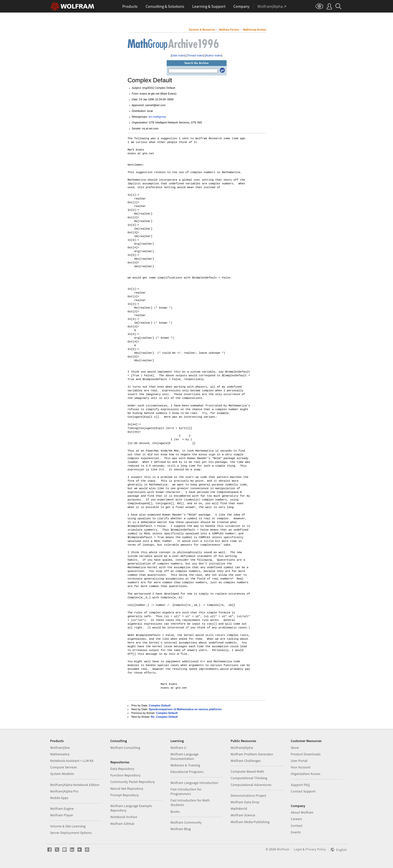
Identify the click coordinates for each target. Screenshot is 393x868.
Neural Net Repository (127, 788)
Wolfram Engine (62, 809)
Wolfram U (178, 748)
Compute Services (64, 767)
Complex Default (160, 705)
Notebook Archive (124, 817)
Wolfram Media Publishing (250, 822)
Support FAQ (300, 785)
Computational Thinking (249, 778)
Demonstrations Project (248, 795)
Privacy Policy (316, 849)
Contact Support (303, 791)
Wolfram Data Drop (245, 802)
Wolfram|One (60, 748)
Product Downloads (306, 754)
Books (175, 812)
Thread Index (195, 55)
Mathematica (60, 754)
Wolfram (283, 849)
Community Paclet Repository (133, 782)
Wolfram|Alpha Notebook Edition (75, 785)
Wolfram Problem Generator (252, 754)
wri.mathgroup (157, 117)
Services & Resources (202, 30)
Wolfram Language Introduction (194, 783)
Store (295, 748)
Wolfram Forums (229, 30)
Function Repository (125, 775)
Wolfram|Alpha (242, 748)
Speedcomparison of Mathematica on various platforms (185, 709)
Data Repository (122, 769)
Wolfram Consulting (125, 748)
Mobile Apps (59, 798)
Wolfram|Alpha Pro (64, 791)
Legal (298, 849)
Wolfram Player (62, 815)
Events (296, 832)
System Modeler (62, 774)
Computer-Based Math (247, 771)
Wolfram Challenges (246, 761)
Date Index (178, 55)
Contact (297, 826)
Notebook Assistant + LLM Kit (72, 761)
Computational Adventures (251, 785)
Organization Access (306, 774)
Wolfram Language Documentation (184, 756)
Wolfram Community (186, 822)
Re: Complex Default (164, 717)
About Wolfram (302, 812)
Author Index (214, 55)
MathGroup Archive (255, 30)
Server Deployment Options (71, 833)
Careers (296, 819)
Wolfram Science (243, 815)
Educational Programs (187, 772)
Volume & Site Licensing (68, 826)
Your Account (301, 767)
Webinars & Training (185, 765)
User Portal (299, 761)
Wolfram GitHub (122, 824)
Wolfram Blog (181, 829)
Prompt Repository (125, 795)
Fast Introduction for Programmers (186, 791)
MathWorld (239, 809)
